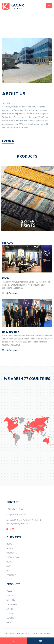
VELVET (10, 591)
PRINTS (10, 595)
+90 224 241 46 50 (15, 509)
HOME (9, 544)
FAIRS (9, 566)
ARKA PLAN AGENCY (13, 634)
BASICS (10, 622)
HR (8, 571)
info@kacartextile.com (16, 515)
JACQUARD (12, 604)
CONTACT (11, 575)
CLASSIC (10, 618)
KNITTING (11, 600)
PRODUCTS (12, 553)
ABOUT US (11, 548)
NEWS (9, 562)
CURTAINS (11, 613)
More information (10, 293)
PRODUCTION (13, 557)
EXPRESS (11, 609)
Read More (8, 141)
